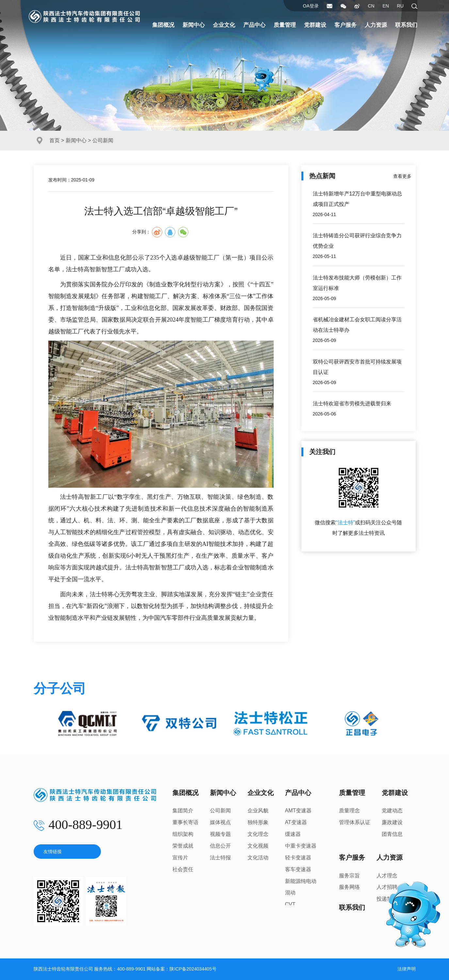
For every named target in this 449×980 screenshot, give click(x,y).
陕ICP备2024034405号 (193, 969)
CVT (290, 904)
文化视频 (258, 846)
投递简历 (387, 899)
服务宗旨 (349, 876)
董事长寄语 (185, 822)
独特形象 (258, 822)
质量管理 (285, 25)
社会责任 (183, 869)
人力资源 (376, 25)
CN (371, 6)
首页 (55, 140)
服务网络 (349, 887)
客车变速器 (298, 869)
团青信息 (392, 834)
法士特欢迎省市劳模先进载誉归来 (352, 404)
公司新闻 (220, 811)
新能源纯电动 (301, 881)
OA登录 (311, 6)
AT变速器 (296, 822)
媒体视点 (220, 822)
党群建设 (315, 25)
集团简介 (183, 811)
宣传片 (180, 858)
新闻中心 (194, 25)
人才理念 (387, 876)
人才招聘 (387, 887)
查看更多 (402, 176)
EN (385, 6)
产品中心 (254, 25)
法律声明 (407, 969)
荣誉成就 (183, 846)
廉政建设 (392, 822)
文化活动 (258, 858)
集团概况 (163, 25)
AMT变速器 (298, 811)
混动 (290, 893)
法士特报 (220, 858)
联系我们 (406, 25)
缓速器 (293, 834)
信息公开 (220, 846)
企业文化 (224, 25)
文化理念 (258, 834)
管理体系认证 (355, 822)
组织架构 (183, 834)
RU (400, 6)
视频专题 (220, 834)
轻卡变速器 (298, 858)
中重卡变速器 (301, 846)
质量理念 (349, 811)
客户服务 (345, 25)
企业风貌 (258, 811)
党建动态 (392, 811)
